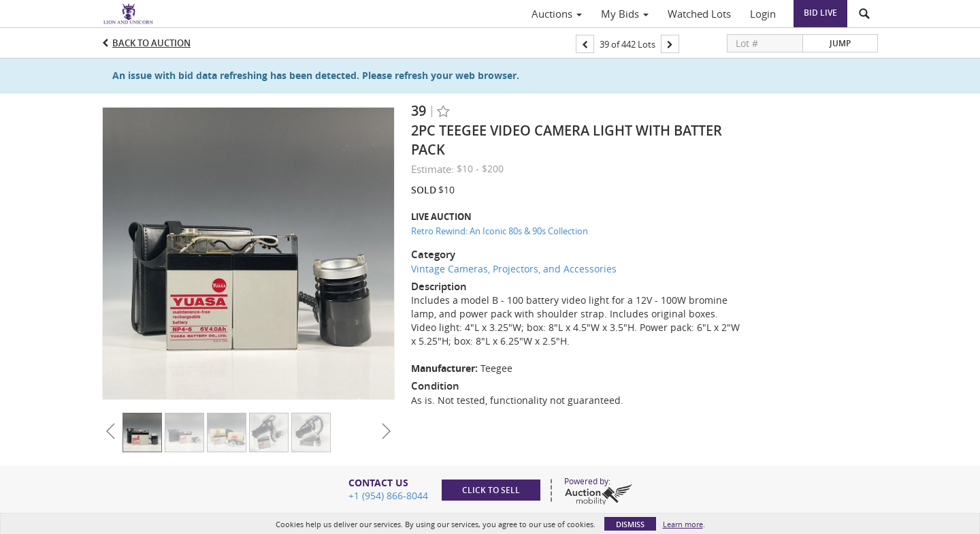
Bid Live (820, 13)
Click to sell (491, 490)
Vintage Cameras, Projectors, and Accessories (514, 269)
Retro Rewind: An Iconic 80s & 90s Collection (500, 231)
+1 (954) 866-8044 (388, 496)
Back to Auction (151, 43)
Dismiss (630, 524)
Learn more (683, 524)
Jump (840, 43)
